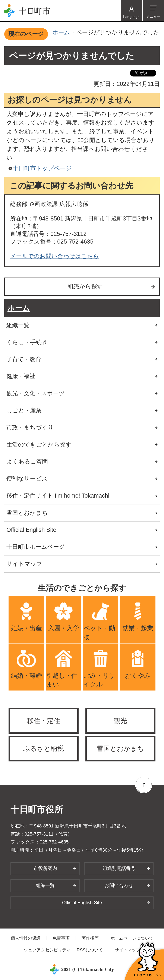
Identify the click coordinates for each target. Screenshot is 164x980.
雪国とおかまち (27, 513)
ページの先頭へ (144, 785)
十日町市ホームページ (36, 547)
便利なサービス (27, 478)
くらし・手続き (27, 342)
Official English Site (31, 530)
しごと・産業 (24, 410)
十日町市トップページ (42, 168)
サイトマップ (24, 564)
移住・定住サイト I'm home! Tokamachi (58, 496)
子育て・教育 (24, 359)
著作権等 (90, 938)
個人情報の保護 (26, 938)
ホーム (61, 32)
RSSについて (90, 950)
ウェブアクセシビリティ (47, 950)
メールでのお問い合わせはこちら (55, 256)
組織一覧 (18, 325)
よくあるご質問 (27, 461)
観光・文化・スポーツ (36, 393)
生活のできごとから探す (39, 444)
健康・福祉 (21, 376)
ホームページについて (132, 938)
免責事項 (61, 938)
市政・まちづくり (30, 427)
